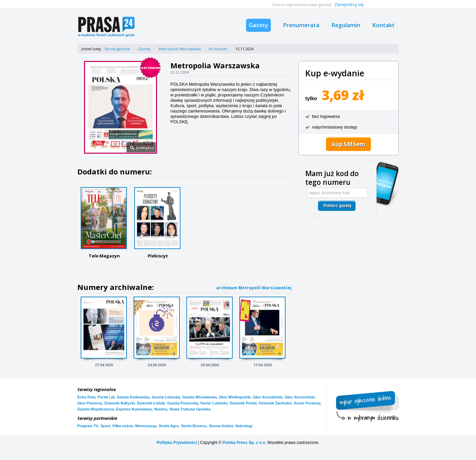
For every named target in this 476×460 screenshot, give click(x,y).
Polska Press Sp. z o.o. (245, 443)
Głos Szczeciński (300, 397)
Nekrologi (244, 426)
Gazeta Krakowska (133, 397)
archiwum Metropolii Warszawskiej (254, 288)
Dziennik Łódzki (151, 403)
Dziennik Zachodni (275, 403)
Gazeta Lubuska (166, 397)
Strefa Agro (169, 426)
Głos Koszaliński (268, 397)
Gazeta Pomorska (183, 403)
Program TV (88, 426)
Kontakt (383, 25)
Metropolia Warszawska (180, 49)
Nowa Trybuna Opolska (190, 409)
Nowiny (161, 409)
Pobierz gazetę (337, 206)
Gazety (258, 25)
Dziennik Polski (243, 403)
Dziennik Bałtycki (120, 403)
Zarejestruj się (349, 4)
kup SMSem (349, 144)
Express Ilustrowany (134, 409)
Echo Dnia (86, 397)
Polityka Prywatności (177, 443)
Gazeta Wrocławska (200, 397)
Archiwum (218, 49)
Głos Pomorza (90, 403)
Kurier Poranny (307, 403)
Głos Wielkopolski (235, 397)
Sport (105, 426)
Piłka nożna (123, 426)
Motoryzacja (146, 426)
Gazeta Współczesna (96, 409)
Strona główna (117, 49)
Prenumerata (301, 25)
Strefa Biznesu (194, 426)
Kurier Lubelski (214, 403)
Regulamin (346, 25)
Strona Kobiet (221, 426)
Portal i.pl (106, 397)
